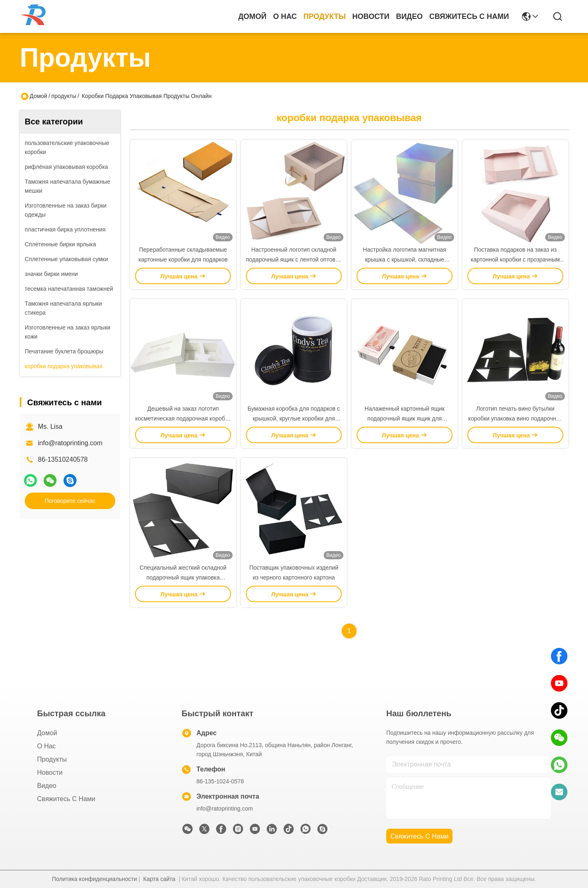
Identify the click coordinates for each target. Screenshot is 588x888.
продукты (325, 16)
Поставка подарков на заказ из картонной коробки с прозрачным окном (515, 259)
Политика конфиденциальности (94, 879)
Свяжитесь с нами (469, 16)
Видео (409, 16)
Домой (253, 16)
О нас (285, 16)
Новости (371, 16)
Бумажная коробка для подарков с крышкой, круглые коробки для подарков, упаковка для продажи (294, 418)
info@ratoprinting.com (70, 443)
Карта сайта (159, 879)
